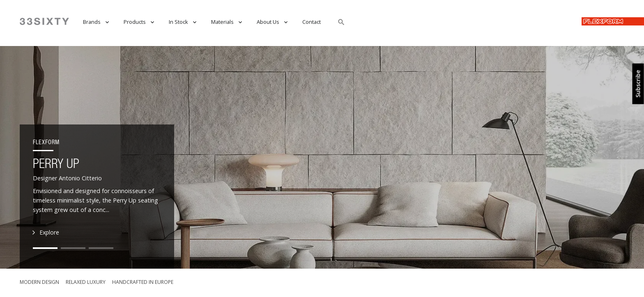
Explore (46, 233)
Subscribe (638, 84)
